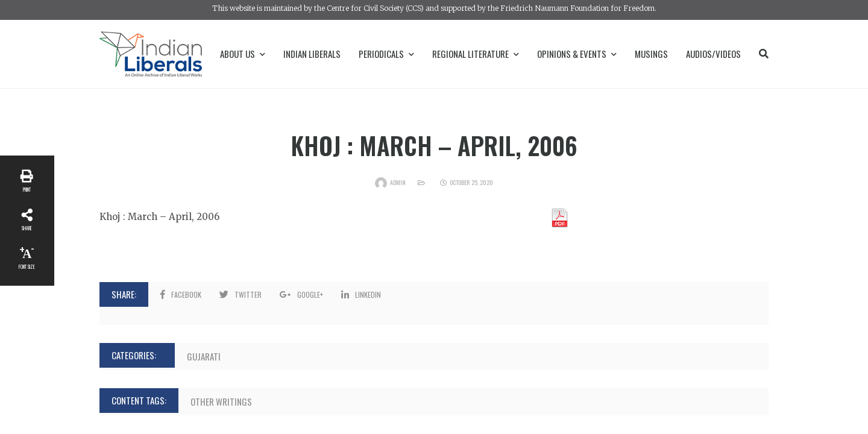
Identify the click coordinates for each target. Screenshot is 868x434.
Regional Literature (476, 54)
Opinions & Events (577, 54)
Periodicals (386, 54)
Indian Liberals (312, 54)
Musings (651, 54)
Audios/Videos (713, 54)
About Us (243, 54)
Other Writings (221, 401)
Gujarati (204, 356)
